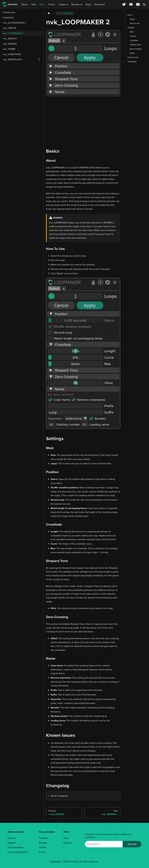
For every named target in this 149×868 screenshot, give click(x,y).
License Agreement (18, 852)
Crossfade (134, 40)
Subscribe (132, 844)
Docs (42, 4)
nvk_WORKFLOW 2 (13, 59)
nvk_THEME (9, 49)
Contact (12, 838)
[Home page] (49, 13)
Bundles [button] (76, 4)
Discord (43, 843)
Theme (52, 4)
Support (12, 843)
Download (100, 4)
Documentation (15, 847)
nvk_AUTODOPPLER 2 (14, 23)
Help (34, 4)
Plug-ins (68, 843)
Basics (130, 15)
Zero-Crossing (135, 49)
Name (132, 53)
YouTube (43, 838)
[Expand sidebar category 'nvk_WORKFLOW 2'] (39, 59)
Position (133, 36)
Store (66, 838)
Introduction (9, 12)
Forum (42, 852)
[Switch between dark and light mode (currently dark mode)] (144, 4)
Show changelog (59, 796)
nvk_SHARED (10, 44)
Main (132, 32)
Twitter (42, 847)
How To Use (135, 23)
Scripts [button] (62, 4)
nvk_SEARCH (10, 38)
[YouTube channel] (138, 4)
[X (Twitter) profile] (124, 4)
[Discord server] (131, 4)
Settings (131, 28)
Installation (8, 17)
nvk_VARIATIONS (12, 54)
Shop (88, 4)
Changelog (132, 61)
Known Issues (133, 57)
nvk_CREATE (10, 28)
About (25, 4)
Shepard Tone (135, 45)
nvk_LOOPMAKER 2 (13, 33)
